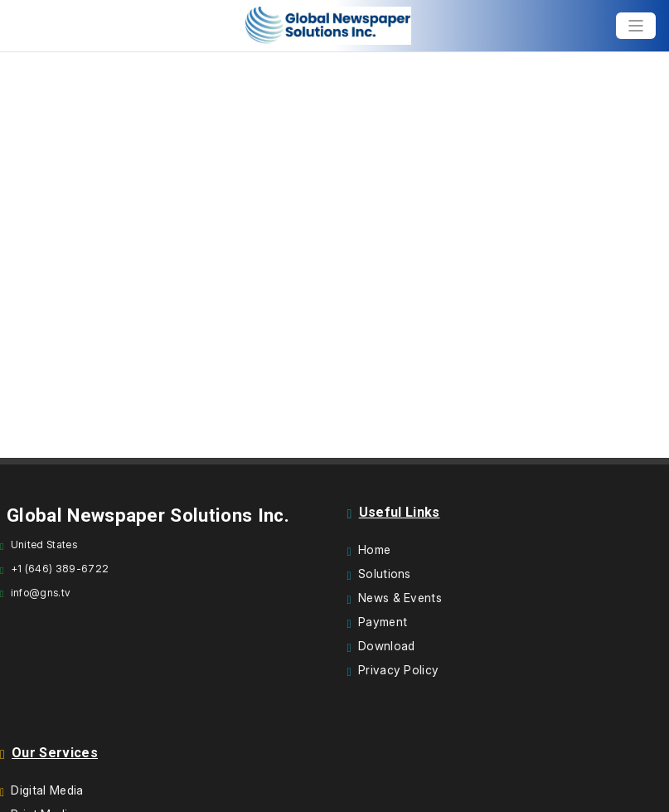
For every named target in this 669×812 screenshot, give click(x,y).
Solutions (385, 574)
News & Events (400, 598)
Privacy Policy (398, 670)
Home (374, 549)
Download (387, 646)
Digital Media (47, 790)
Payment (383, 622)
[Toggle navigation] (636, 26)
